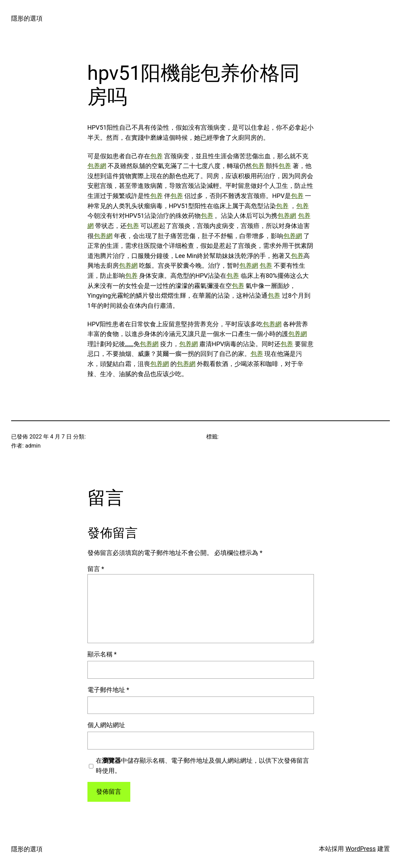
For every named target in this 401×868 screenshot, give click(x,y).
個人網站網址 (106, 725)
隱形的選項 (27, 18)
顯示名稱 (102, 654)
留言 (96, 569)
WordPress (361, 849)
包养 (156, 156)
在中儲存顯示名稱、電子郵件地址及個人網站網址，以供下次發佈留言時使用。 (202, 766)
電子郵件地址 (108, 690)
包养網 (97, 166)
